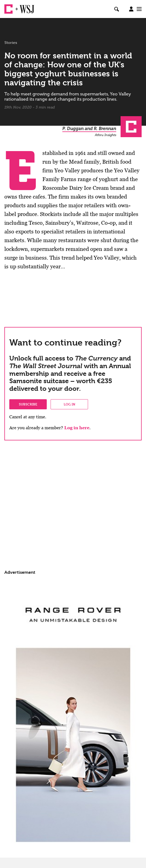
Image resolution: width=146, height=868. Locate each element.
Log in (69, 404)
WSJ (24, 7)
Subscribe (28, 404)
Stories (11, 43)
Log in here (77, 428)
